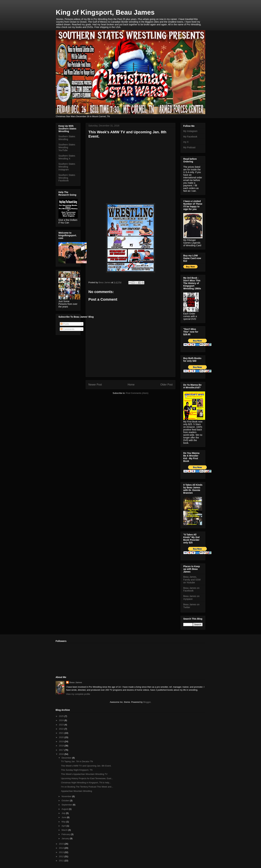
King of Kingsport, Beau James (105, 12)
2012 (62, 856)
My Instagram (190, 131)
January (66, 838)
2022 (62, 729)
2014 (62, 848)
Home (131, 385)
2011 (62, 861)
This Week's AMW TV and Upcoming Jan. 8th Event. (86, 766)
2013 (62, 852)
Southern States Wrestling (67, 138)
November (67, 796)
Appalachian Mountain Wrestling (76, 791)
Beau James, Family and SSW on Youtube (192, 580)
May (64, 822)
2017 (62, 750)
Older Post (166, 385)
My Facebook (190, 137)
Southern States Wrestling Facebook (67, 178)
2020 (62, 737)
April (64, 826)
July (64, 813)
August (65, 809)
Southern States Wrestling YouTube (67, 147)
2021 (62, 733)
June (64, 817)
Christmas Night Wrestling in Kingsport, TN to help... (86, 783)
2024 (62, 720)
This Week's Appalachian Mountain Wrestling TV (84, 774)
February (66, 834)
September (67, 805)
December (67, 758)
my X (186, 142)
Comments (67, 329)
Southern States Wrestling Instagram (67, 167)
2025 (62, 716)
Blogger (147, 702)
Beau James (76, 682)
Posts (65, 324)
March (65, 830)
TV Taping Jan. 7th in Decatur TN (77, 761)
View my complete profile (78, 694)
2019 (62, 741)
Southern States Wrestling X (67, 157)
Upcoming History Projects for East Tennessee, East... (87, 778)
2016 (62, 754)
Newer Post (95, 385)
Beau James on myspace (191, 598)
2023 (62, 725)
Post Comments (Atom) (137, 393)
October (66, 801)
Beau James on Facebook (191, 589)
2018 (62, 746)
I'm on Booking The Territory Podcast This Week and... (87, 787)
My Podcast (189, 147)
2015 (62, 844)
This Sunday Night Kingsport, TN (77, 770)
